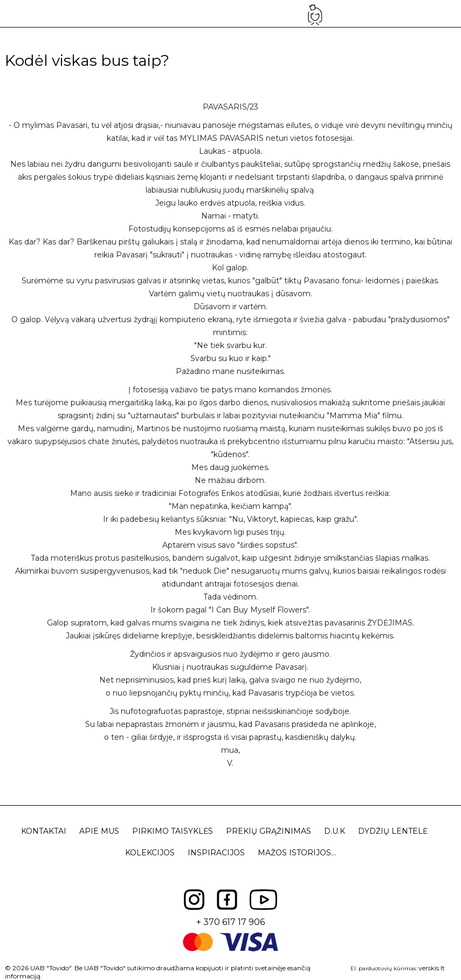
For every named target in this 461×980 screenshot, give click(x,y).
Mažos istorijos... (297, 853)
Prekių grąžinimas (269, 831)
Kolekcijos (150, 853)
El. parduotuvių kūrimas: (384, 968)
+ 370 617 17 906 (231, 922)
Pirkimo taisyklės (173, 831)
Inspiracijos (216, 853)
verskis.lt (432, 968)
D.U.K (335, 831)
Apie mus (99, 831)
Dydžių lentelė (393, 831)
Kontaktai (44, 831)
